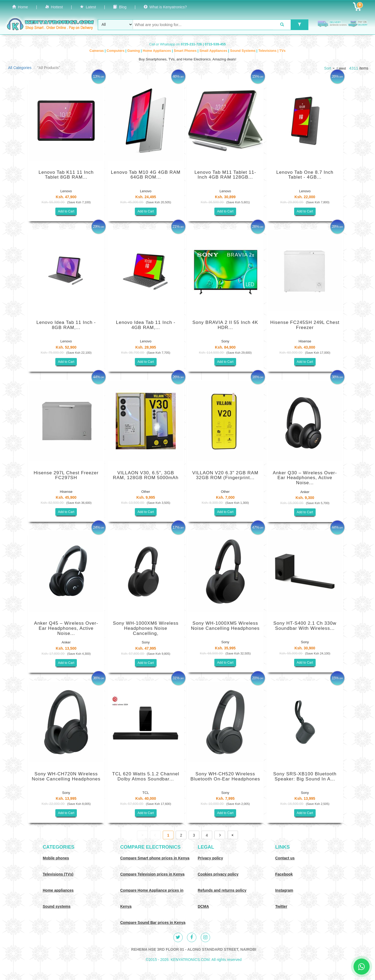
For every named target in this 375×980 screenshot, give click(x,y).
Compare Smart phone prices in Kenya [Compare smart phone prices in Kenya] (155, 858)
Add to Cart (66, 211)
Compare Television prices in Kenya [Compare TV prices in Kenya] (152, 874)
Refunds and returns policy (222, 890)
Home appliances (58, 890)
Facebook (284, 874)
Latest (88, 7)
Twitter (281, 906)
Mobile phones (56, 858)
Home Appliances (157, 51)
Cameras (97, 51)
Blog (120, 7)
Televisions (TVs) (58, 874)
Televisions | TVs (272, 51)
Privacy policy (210, 858)
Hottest (54, 7)
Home (20, 7)
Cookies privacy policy (218, 874)
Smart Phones (186, 51)
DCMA (203, 906)
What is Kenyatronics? (165, 7)
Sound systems (57, 906)
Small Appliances (214, 51)
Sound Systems (243, 51)
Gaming (134, 51)
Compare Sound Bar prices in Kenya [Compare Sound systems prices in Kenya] (153, 923)
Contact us (285, 858)
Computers (116, 51)
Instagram (284, 890)
